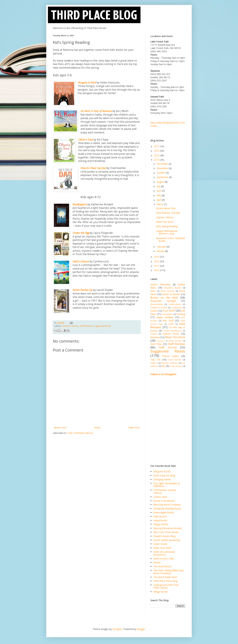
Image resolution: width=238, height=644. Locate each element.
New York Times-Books (166, 532)
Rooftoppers (80, 204)
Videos (154, 363)
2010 (157, 270)
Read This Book (165, 222)
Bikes (153, 291)
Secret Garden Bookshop (167, 540)
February (162, 247)
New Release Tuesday (168, 213)
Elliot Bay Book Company (167, 505)
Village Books (161, 592)
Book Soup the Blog (164, 475)
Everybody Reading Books (167, 509)
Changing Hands (162, 479)
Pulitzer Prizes (171, 334)
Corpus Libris (160, 497)
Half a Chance (81, 261)
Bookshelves (157, 304)
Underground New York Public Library (166, 586)
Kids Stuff (168, 321)
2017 (157, 146)
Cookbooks (177, 308)
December (163, 164)
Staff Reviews (86, 326)
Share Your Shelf (162, 548)
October (161, 173)
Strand (157, 562)
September (163, 177)
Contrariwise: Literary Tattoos (165, 491)
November (163, 168)
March (160, 204)
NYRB (171, 324)
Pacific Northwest (173, 331)
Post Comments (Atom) (80, 433)
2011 (157, 266)
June (159, 191)
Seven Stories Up (82, 290)
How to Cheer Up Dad (93, 168)
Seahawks (161, 341)
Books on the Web (164, 298)
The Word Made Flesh (165, 577)
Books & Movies (171, 294)
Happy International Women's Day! (167, 232)
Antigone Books (162, 471)
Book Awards (168, 291)
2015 (157, 155)
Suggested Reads (102, 326)
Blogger (141, 629)
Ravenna (155, 337)
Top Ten (156, 360)
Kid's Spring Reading (167, 226)
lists (164, 366)
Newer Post (60, 427)
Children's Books (70, 326)
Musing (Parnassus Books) (168, 528)
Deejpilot (117, 629)
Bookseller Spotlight (163, 301)
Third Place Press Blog (165, 581)
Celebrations (175, 304)
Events (154, 311)
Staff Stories (168, 347)
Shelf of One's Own (164, 559)
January (161, 251)
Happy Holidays (165, 317)
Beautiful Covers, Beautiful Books (170, 240)
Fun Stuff (169, 311)
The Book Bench (162, 566)
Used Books (175, 360)
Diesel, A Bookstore (164, 501)
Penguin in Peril (87, 83)
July (159, 186)
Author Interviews (161, 284)
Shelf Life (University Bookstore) (164, 553)
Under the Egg (81, 233)
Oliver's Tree (85, 140)
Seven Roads (160, 544)
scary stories (176, 366)
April (159, 200)
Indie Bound (160, 516)
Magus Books (161, 524)
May (159, 195)
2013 (157, 257)
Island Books (160, 520)
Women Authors (170, 363)
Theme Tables (170, 356)
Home (97, 427)
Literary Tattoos (165, 217)
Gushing (181, 314)
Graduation (168, 314)
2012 (157, 261)
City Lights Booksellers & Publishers (167, 485)
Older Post (134, 427)
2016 (157, 151)
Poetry (154, 334)
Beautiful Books (173, 288)
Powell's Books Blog (164, 536)
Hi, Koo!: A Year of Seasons (96, 111)
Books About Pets (166, 208)
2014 (157, 160)
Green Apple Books (164, 512)
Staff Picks (156, 344)
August (161, 182)
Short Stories (175, 341)
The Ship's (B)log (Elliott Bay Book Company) (168, 572)
